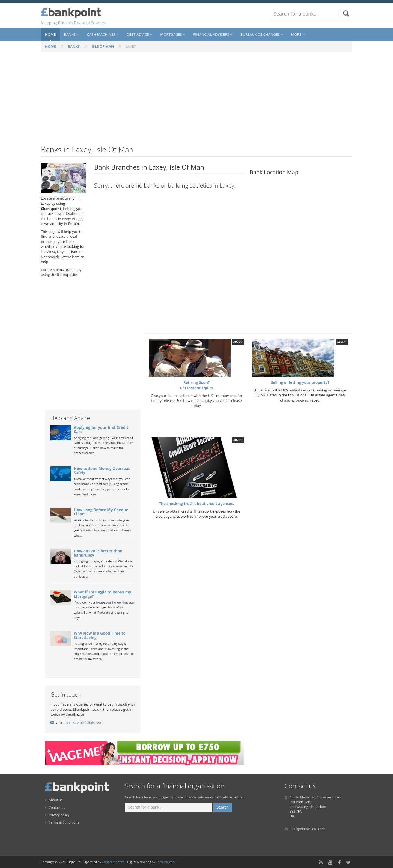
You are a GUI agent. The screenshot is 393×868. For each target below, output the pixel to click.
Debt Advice (139, 34)
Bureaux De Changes (262, 34)
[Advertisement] (196, 102)
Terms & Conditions (62, 822)
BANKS (74, 46)
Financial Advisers (213, 34)
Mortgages (173, 34)
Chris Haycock (166, 862)
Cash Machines (103, 34)
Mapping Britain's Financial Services (73, 23)
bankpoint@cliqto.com (85, 722)
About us (54, 800)
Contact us (55, 808)
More (298, 34)
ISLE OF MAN (103, 46)
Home (50, 34)
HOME (50, 46)
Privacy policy (57, 815)
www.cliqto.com (113, 862)
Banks (71, 34)
